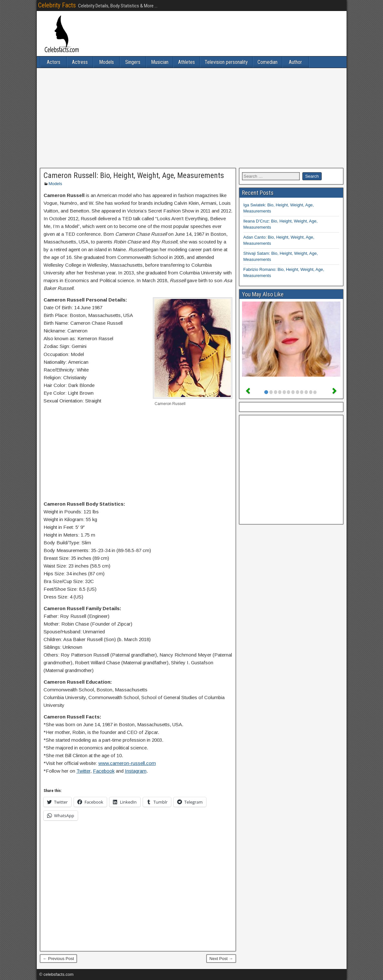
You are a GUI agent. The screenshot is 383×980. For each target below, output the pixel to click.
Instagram (136, 771)
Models (106, 62)
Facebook (104, 771)
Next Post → (221, 959)
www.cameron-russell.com (127, 763)
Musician (160, 62)
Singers (133, 62)
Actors (54, 62)
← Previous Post (59, 959)
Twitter (83, 771)
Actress (80, 62)
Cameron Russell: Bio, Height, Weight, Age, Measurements (134, 175)
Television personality (226, 62)
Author (295, 62)
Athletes (186, 62)
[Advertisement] (192, 118)
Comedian (267, 62)
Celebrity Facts (57, 5)
